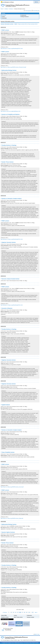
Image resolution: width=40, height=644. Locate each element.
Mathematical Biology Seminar (9, 70)
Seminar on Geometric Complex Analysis (12, 199)
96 (20, 612)
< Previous (5, 612)
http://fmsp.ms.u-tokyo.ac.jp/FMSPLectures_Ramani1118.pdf (13, 67)
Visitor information (5, 619)
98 (24, 612)
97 (22, 612)
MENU (36, 2)
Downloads (4, 18)
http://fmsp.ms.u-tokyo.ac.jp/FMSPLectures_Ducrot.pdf (12, 487)
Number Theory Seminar (8, 162)
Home (2, 9)
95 (18, 612)
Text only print (27, 11)
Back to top (37, 634)
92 (11, 612)
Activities (6, 9)
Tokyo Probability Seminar (8, 452)
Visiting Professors (25, 17)
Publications (29, 615)
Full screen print (35, 11)
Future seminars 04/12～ (33, 24)
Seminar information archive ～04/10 (9, 24)
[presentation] (8, 172)
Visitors (3, 17)
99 (27, 612)
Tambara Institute (30, 617)
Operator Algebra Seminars (8, 532)
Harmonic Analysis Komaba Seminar (11, 279)
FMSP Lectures (5, 30)
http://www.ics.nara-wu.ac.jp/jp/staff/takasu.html (11, 111)
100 (29, 612)
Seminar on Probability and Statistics (11, 114)
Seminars (11, 9)
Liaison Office (4, 615)
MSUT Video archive (18, 617)
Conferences (24, 15)
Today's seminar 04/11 (23, 24)
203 (33, 612)
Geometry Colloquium (7, 308)
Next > (36, 612)
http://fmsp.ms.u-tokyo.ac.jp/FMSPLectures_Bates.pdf (12, 518)
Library (15, 615)
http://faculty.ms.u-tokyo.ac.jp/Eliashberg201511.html (12, 48)
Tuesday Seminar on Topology (9, 145)
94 (16, 612)
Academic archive (5, 617)
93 (13, 612)
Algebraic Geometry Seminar (9, 242)
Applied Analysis (6, 405)
